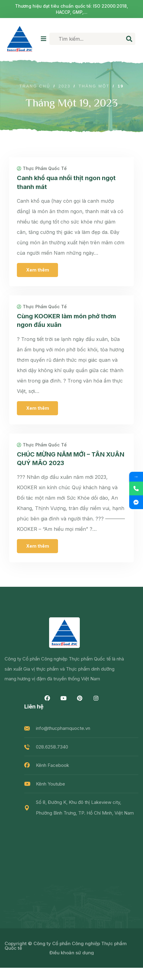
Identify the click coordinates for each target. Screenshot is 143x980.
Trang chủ (35, 86)
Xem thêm (38, 270)
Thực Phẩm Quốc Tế (42, 168)
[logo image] (20, 39)
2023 (64, 86)
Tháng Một (94, 86)
